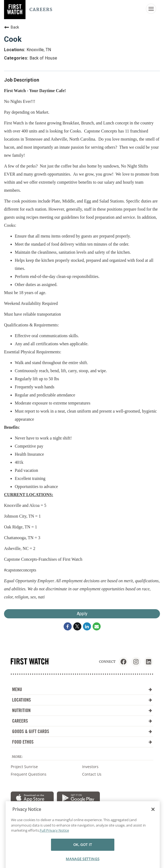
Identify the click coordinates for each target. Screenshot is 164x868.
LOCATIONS (82, 700)
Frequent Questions (29, 774)
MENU (82, 689)
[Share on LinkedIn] (87, 626)
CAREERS (82, 721)
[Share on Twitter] (77, 626)
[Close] (153, 817)
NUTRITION (82, 710)
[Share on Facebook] (68, 626)
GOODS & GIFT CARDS (82, 731)
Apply (82, 614)
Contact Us (92, 774)
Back (12, 27)
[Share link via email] (97, 626)
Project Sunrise (24, 767)
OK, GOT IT (83, 853)
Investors (90, 767)
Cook (13, 39)
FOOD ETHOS (82, 742)
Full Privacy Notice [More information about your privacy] (54, 838)
